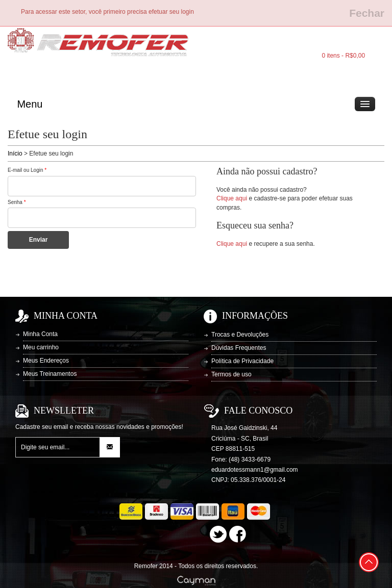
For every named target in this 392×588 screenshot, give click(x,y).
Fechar (367, 13)
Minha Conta (40, 334)
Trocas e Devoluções (240, 335)
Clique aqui (232, 198)
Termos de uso (231, 374)
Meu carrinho (41, 347)
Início (15, 154)
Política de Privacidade (242, 361)
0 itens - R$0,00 (343, 56)
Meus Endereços (46, 361)
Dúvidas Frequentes (239, 348)
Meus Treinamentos (50, 374)
